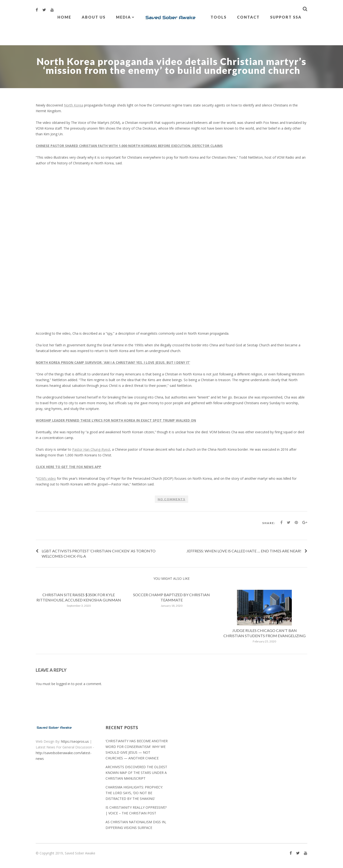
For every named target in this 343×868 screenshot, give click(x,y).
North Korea (73, 105)
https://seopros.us (75, 741)
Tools (219, 17)
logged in (63, 684)
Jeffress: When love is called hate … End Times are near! (244, 551)
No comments (171, 499)
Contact (248, 17)
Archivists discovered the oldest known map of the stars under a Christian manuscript (136, 773)
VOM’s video (46, 478)
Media (124, 17)
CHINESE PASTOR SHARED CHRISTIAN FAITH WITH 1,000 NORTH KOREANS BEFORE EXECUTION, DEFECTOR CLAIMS (129, 146)
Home (64, 17)
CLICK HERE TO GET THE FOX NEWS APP (68, 467)
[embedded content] (171, 248)
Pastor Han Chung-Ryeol (91, 449)
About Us (94, 17)
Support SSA (286, 17)
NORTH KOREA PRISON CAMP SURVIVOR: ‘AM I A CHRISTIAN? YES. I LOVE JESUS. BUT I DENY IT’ (113, 362)
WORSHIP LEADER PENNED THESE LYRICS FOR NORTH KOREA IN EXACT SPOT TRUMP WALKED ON (116, 420)
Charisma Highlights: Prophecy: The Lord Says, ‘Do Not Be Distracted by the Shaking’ (134, 793)
